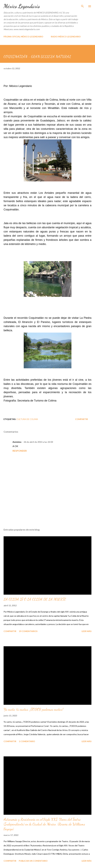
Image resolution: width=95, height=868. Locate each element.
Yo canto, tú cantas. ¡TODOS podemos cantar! (33, 709)
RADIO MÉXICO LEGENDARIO (66, 37)
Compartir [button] (82, 419)
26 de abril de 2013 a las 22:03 (38, 442)
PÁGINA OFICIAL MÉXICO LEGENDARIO (23, 37)
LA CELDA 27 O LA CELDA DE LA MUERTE (35, 599)
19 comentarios (28, 631)
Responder (20, 451)
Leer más (86, 631)
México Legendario (22, 6)
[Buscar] (82, 5)
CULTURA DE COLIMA (27, 419)
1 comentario (27, 741)
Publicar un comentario (33, 861)
